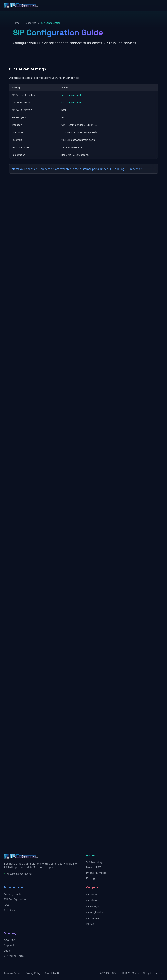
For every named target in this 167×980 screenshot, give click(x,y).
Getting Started (14, 894)
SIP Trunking (94, 862)
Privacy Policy (33, 973)
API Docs (9, 910)
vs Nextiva (93, 918)
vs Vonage (93, 906)
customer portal (90, 169)
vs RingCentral (95, 912)
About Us (10, 940)
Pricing (91, 878)
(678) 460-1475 (108, 973)
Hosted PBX (93, 867)
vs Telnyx (92, 900)
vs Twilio (91, 894)
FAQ (6, 905)
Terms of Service (13, 973)
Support (9, 945)
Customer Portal (14, 956)
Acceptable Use (53, 973)
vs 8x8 (90, 924)
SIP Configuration (15, 899)
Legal (7, 951)
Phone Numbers (96, 873)
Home (16, 23)
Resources (30, 23)
